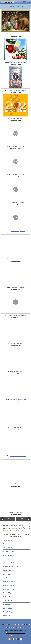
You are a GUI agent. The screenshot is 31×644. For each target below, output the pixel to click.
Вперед (22, 519)
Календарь (7, 544)
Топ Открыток (8, 540)
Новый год (18, 484)
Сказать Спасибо (9, 570)
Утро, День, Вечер (9, 548)
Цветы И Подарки (9, 593)
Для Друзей (7, 578)
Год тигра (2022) (18, 118)
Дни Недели (7, 559)
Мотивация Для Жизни (10, 567)
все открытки (7, 2)
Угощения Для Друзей (10, 601)
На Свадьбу (7, 597)
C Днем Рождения (9, 551)
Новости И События (9, 582)
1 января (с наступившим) (18, 34)
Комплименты (8, 604)
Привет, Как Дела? (9, 589)
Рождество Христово (18, 147)
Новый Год (7, 616)
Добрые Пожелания (9, 563)
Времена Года (8, 555)
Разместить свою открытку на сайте (16, 627)
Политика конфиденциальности (15, 630)
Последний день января (18, 90)
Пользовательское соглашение (15, 633)
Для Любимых (8, 574)
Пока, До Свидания (9, 612)
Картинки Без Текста (10, 585)
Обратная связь (26, 624)
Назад (8, 519)
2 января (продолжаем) (18, 231)
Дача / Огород (8, 608)
